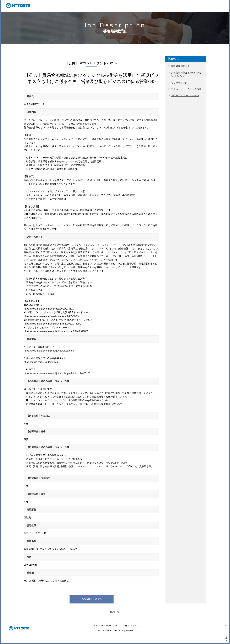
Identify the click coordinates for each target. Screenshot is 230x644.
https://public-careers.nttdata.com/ (41, 362)
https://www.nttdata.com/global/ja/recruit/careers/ (49, 351)
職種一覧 (115, 612)
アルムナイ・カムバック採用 (186, 89)
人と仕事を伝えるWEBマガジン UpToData (187, 75)
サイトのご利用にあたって (127, 626)
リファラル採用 (179, 83)
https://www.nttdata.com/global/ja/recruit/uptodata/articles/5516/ (57, 373)
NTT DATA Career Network (185, 96)
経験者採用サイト (180, 66)
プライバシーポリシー (101, 626)
